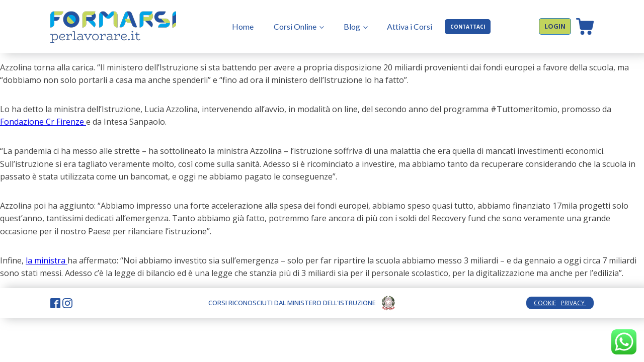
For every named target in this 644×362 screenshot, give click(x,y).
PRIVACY (574, 303)
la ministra (47, 260)
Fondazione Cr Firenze (43, 122)
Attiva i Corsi (410, 26)
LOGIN (555, 26)
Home (243, 26)
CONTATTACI (468, 27)
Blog (352, 26)
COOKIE (545, 303)
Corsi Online (295, 26)
